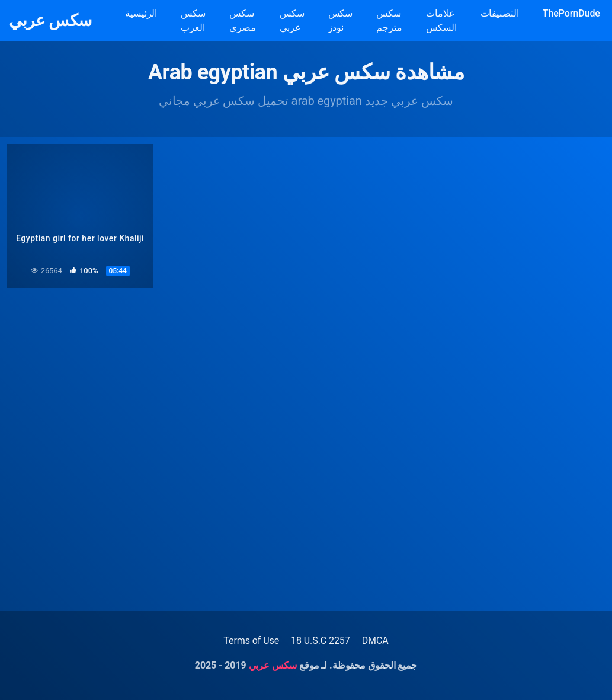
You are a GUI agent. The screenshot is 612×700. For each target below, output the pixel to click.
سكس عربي (50, 21)
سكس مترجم (389, 20)
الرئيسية (141, 13)
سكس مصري (243, 20)
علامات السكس (441, 20)
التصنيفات (500, 13)
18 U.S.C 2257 (321, 640)
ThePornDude (571, 13)
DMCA (375, 640)
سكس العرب (193, 20)
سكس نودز (341, 20)
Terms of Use (251, 640)
